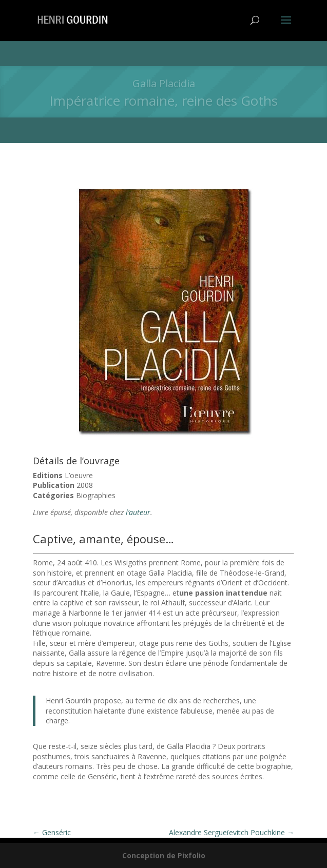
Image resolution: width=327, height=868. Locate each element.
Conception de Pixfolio (164, 855)
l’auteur (138, 512)
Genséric (52, 832)
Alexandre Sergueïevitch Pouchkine (232, 832)
